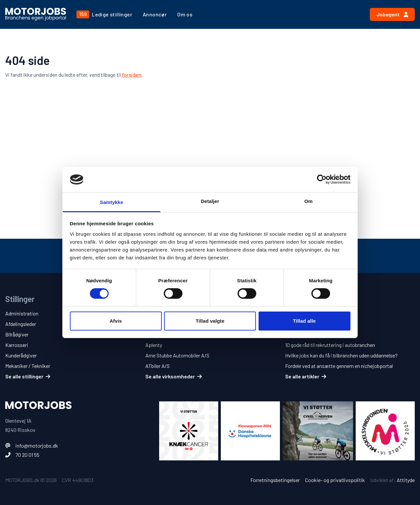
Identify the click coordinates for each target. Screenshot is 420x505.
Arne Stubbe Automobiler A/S (177, 355)
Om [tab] (308, 201)
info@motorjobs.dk (37, 445)
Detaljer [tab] (210, 201)
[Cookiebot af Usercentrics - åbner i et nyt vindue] (322, 179)
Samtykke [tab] (112, 202)
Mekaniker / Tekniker (28, 366)
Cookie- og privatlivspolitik (335, 480)
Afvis (116, 321)
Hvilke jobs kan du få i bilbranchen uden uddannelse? (341, 355)
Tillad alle (304, 321)
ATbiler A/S (157, 366)
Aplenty (154, 345)
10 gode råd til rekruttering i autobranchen (330, 345)
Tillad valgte (210, 321)
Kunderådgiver (21, 355)
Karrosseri (17, 345)
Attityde (406, 480)
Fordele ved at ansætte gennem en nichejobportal (339, 366)
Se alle (28, 376)
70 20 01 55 (27, 455)
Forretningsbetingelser (275, 480)
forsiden (132, 75)
